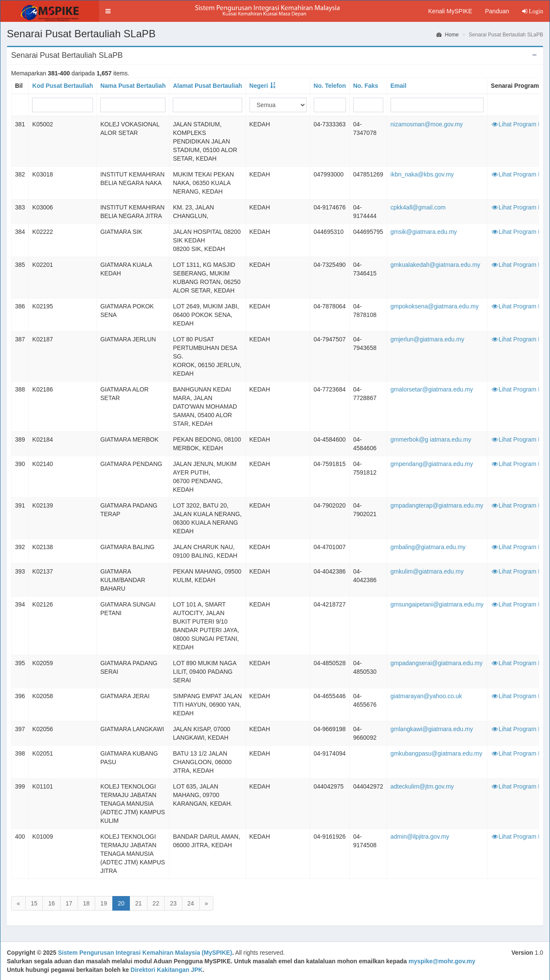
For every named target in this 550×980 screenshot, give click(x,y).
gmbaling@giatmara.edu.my (428, 547)
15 (34, 903)
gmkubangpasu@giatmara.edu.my (436, 753)
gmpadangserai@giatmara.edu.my (437, 663)
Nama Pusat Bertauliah (133, 86)
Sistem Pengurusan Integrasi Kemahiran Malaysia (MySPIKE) (145, 953)
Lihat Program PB (518, 124)
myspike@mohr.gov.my (442, 961)
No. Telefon (330, 86)
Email (398, 86)
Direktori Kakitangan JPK (167, 970)
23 (173, 903)
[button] (108, 11)
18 (87, 903)
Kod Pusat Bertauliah (63, 86)
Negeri (259, 86)
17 (69, 903)
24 (191, 903)
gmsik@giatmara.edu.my (424, 232)
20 (121, 903)
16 (51, 903)
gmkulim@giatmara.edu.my (427, 571)
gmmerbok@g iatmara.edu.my (431, 439)
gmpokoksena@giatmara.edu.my (435, 306)
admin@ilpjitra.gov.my (420, 837)
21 (138, 903)
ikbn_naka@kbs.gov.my (422, 174)
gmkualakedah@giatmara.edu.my (436, 265)
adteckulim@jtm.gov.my (422, 786)
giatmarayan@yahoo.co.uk (426, 696)
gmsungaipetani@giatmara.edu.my (437, 604)
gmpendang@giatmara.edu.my (432, 464)
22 (156, 903)
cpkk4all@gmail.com (418, 207)
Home (448, 35)
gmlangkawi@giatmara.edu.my (432, 729)
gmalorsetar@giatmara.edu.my (432, 389)
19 (104, 903)
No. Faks (366, 86)
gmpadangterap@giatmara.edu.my (437, 505)
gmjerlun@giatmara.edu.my (427, 339)
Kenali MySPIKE (450, 11)
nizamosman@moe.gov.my (427, 124)
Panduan (497, 11)
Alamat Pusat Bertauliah (207, 86)
